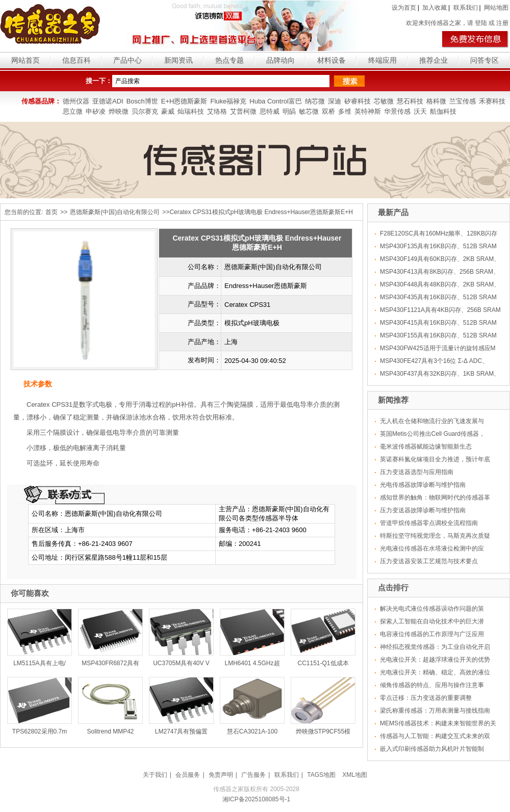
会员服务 (188, 775)
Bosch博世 (142, 101)
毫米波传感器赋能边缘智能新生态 (426, 447)
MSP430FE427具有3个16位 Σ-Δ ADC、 (434, 361)
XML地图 (355, 775)
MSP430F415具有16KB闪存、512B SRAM (438, 323)
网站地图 (496, 8)
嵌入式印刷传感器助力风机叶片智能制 (432, 749)
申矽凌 (96, 111)
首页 (52, 212)
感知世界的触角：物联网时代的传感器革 (435, 497)
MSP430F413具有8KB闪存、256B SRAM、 (440, 272)
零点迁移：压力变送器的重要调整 (426, 698)
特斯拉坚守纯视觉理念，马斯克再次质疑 (435, 536)
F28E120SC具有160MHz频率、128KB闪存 (439, 233)
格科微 (436, 101)
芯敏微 (384, 101)
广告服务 (253, 775)
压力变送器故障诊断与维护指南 (423, 510)
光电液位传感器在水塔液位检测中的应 (432, 548)
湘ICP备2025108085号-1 (256, 799)
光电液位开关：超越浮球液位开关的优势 (435, 660)
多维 (345, 111)
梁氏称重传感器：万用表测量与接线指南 (435, 711)
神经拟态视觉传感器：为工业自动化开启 (435, 647)
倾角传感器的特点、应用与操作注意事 (432, 685)
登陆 (481, 23)
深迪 (335, 101)
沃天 (420, 111)
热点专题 (229, 60)
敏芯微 (309, 111)
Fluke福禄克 (228, 101)
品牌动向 (280, 60)
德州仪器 (76, 101)
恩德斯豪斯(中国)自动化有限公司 (115, 212)
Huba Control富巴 (276, 101)
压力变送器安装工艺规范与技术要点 (429, 561)
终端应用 (382, 60)
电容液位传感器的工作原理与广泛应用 (432, 634)
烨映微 (119, 111)
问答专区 (484, 60)
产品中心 (127, 60)
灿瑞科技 (191, 111)
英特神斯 (368, 111)
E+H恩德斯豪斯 (184, 101)
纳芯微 (315, 101)
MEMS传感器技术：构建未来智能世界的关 (438, 723)
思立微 (73, 111)
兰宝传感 (463, 101)
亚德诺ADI (108, 101)
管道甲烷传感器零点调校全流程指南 (429, 523)
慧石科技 (410, 101)
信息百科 (76, 60)
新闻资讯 (178, 60)
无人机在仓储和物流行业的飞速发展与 (432, 421)
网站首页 (25, 60)
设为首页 (404, 8)
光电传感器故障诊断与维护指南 (423, 485)
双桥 (328, 111)
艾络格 (217, 111)
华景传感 (397, 111)
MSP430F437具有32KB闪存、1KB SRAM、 (440, 374)
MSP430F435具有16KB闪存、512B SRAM (438, 297)
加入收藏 (435, 8)
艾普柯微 (243, 111)
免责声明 (221, 775)
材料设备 (331, 60)
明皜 (289, 111)
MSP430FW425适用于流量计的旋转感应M (438, 348)
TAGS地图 (321, 775)
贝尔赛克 (145, 111)
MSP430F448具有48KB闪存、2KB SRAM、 (440, 284)
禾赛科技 (492, 101)
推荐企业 (433, 60)
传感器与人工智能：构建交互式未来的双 (435, 736)
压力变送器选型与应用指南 (417, 472)
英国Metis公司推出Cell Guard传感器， (432, 434)
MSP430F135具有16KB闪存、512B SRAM (438, 246)
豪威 (168, 111)
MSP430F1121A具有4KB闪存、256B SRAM (440, 310)
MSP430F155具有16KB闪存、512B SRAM (438, 335)
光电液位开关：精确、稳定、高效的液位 (435, 672)
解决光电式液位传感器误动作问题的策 (432, 609)
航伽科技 (443, 111)
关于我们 (155, 775)
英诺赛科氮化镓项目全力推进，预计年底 (435, 459)
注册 (502, 23)
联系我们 (466, 8)
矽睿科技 (358, 101)
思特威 (270, 111)
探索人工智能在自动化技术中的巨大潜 (432, 621)
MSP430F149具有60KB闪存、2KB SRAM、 (440, 259)
